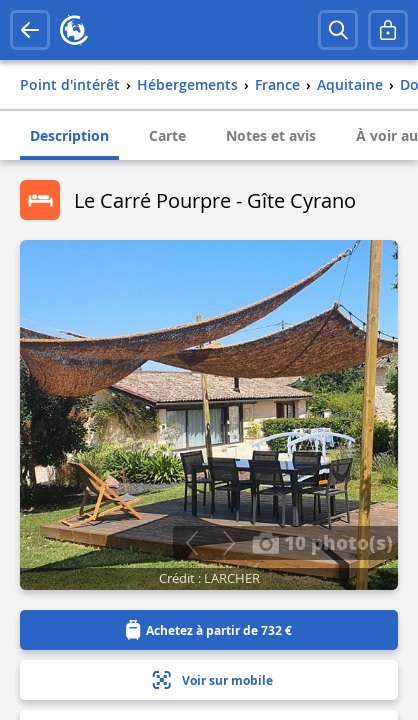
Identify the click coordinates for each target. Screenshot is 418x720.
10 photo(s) (322, 542)
